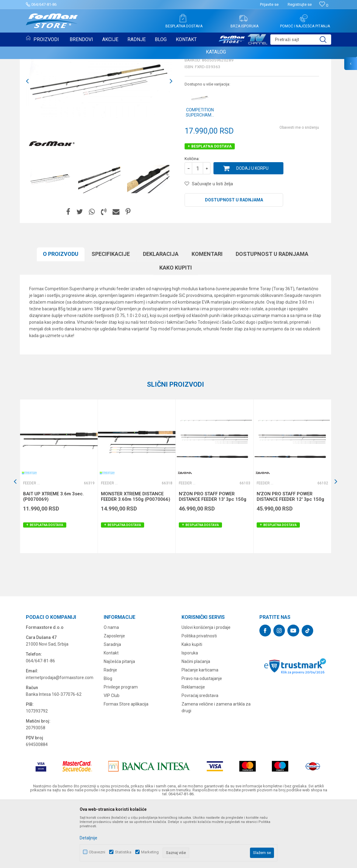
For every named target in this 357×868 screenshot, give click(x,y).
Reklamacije (193, 749)
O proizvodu (61, 316)
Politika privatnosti (199, 698)
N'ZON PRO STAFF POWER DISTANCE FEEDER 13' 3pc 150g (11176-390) (213, 562)
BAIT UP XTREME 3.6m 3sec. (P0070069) (54, 559)
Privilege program (121, 749)
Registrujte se (300, 4)
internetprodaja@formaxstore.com (60, 740)
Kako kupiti (176, 330)
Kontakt (111, 715)
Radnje (110, 732)
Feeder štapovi (201, 109)
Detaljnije (88, 838)
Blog (108, 741)
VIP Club (112, 758)
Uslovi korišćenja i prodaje (206, 690)
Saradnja (112, 707)
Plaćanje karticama (200, 732)
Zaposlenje (114, 698)
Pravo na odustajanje (202, 741)
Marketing (150, 852)
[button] (301, 40)
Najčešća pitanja (119, 724)
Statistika (123, 852)
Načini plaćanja (196, 724)
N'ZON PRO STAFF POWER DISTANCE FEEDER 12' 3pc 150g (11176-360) (290, 562)
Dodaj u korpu (252, 231)
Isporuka (190, 715)
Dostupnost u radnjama (234, 262)
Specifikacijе (111, 316)
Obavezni (97, 852)
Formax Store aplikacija (126, 766)
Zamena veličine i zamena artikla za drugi (216, 770)
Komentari (207, 316)
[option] (99, 144)
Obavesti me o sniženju (299, 190)
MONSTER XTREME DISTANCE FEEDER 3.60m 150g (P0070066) (136, 559)
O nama (111, 690)
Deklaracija (161, 316)
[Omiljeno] (324, 5)
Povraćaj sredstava (200, 758)
